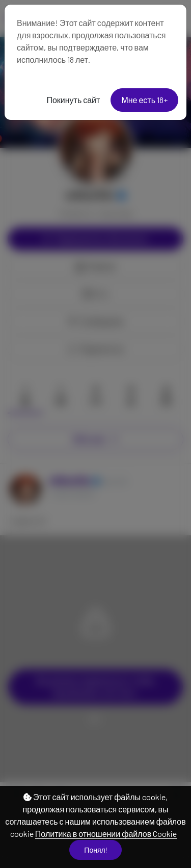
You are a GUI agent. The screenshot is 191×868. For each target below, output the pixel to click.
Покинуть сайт (73, 100)
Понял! (95, 850)
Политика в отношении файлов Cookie (106, 834)
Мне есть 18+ (144, 100)
